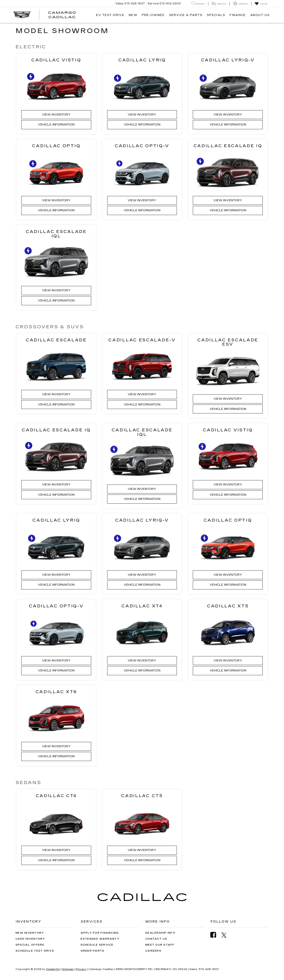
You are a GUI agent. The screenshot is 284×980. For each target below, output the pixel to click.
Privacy (81, 969)
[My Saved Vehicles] (261, 4)
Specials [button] (216, 15)
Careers (153, 951)
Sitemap (68, 969)
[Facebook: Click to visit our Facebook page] (215, 935)
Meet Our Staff (160, 945)
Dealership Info (160, 933)
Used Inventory (30, 939)
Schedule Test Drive (35, 951)
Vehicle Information (56, 125)
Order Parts (93, 951)
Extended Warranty (100, 939)
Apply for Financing (100, 933)
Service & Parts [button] (186, 15)
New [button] (133, 15)
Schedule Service (97, 945)
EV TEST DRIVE (110, 15)
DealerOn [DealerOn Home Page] (53, 969)
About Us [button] (260, 15)
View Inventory (56, 115)
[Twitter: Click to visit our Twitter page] (226, 935)
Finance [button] (238, 15)
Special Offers (30, 945)
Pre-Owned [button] (153, 15)
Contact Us (156, 939)
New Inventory (30, 933)
